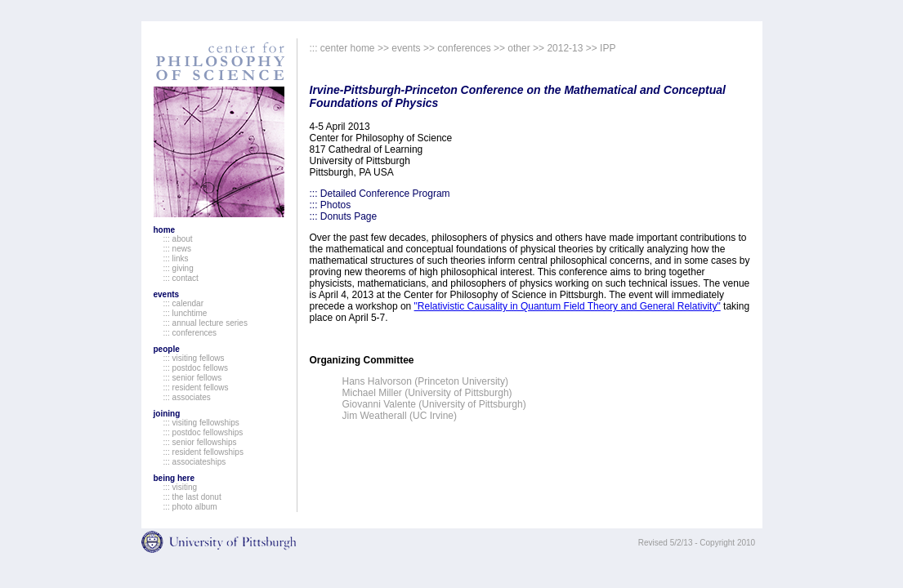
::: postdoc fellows (196, 368)
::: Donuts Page (344, 216)
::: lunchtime (186, 313)
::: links (176, 258)
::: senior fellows (193, 378)
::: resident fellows (196, 388)
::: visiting (181, 487)
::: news (177, 249)
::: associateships (195, 462)
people (167, 349)
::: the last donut (192, 497)
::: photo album (190, 507)
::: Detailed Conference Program (380, 194)
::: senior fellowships (200, 442)
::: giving (179, 268)
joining (167, 414)
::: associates (187, 397)
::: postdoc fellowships (203, 432)
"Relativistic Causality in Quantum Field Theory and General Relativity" (568, 306)
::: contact (181, 278)
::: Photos (331, 205)
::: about (178, 239)
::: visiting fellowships (201, 423)
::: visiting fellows (194, 358)
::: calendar (183, 303)
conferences (464, 48)
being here (174, 478)
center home (348, 48)
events (167, 294)
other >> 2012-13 (545, 48)
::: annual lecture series (206, 323)
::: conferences (190, 333)
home (165, 230)
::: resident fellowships (203, 452)
